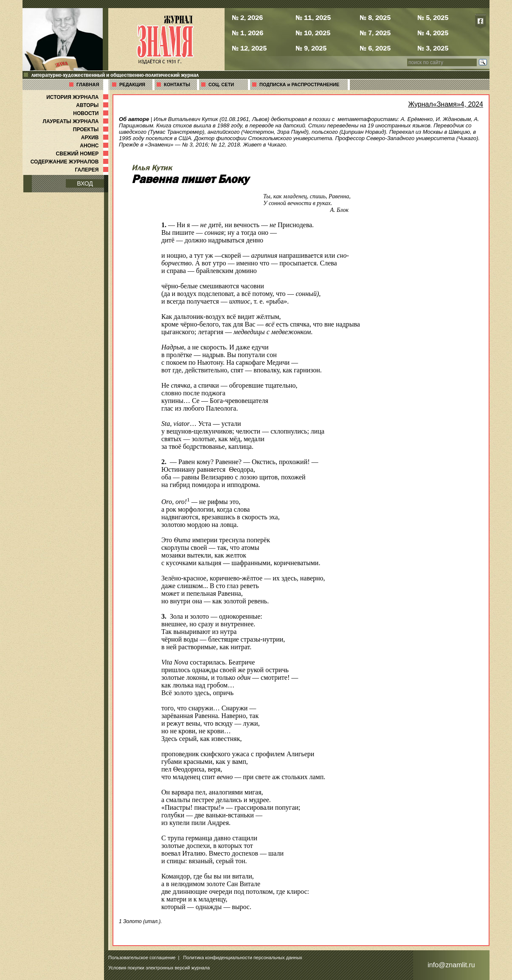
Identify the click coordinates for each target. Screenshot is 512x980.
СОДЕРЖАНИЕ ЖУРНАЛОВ (70, 162)
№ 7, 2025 (375, 33)
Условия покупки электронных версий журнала (159, 968)
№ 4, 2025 (433, 33)
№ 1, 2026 (248, 33)
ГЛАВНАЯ (88, 84)
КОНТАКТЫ (177, 84)
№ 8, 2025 (375, 17)
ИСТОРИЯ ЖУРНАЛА (78, 97)
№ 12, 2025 (249, 48)
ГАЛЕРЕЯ (92, 170)
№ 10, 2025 (313, 33)
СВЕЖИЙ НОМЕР (83, 154)
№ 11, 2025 (313, 17)
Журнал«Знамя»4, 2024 (446, 104)
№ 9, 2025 (311, 48)
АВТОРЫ (93, 105)
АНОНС (95, 146)
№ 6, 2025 (375, 48)
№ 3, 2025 (433, 48)
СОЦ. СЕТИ (221, 84)
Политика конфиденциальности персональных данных (243, 957)
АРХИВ (96, 138)
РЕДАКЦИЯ (132, 84)
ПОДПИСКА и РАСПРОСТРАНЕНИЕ (299, 84)
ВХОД (85, 183)
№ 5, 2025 (433, 17)
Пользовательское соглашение (142, 957)
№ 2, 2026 (247, 17)
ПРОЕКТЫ (91, 130)
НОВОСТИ (91, 113)
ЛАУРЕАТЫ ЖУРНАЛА (76, 121)
